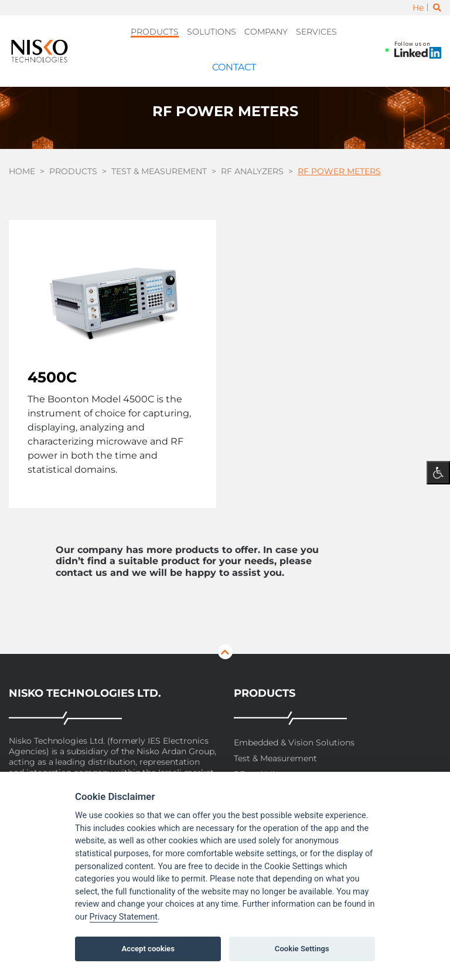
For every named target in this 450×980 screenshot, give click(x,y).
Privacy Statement (124, 917)
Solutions (191, 31)
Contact (330, 31)
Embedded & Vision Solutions (294, 704)
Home (22, 133)
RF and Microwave (272, 736)
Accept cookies (148, 949)
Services (286, 31)
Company (240, 31)
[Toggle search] (437, 8)
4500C (52, 338)
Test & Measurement (159, 133)
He (418, 8)
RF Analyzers (252, 133)
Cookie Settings (302, 949)
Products (141, 31)
